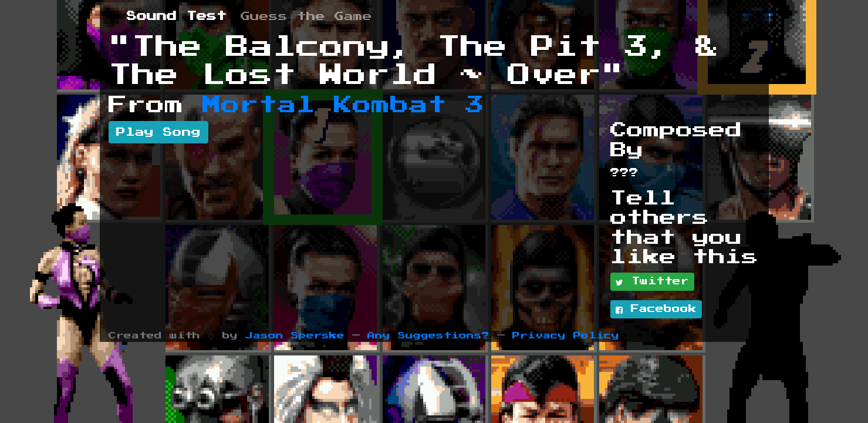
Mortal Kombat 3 (343, 105)
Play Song (158, 132)
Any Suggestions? (428, 336)
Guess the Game (306, 16)
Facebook (656, 310)
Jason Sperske (295, 336)
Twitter (652, 282)
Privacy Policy (566, 336)
